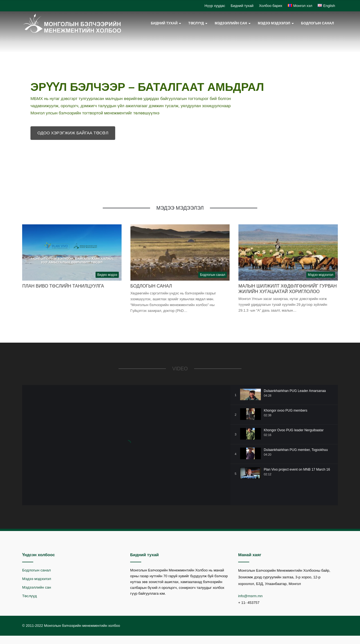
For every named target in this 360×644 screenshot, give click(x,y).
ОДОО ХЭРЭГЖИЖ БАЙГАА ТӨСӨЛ (73, 133)
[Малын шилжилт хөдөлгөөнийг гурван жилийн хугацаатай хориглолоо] (288, 252)
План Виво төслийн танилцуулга (63, 286)
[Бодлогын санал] (180, 252)
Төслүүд (196, 23)
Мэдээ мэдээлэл (274, 23)
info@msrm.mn (250, 596)
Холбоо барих (271, 6)
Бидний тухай (242, 6)
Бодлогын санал (317, 23)
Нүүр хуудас (215, 6)
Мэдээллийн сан (231, 23)
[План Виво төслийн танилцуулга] (72, 252)
